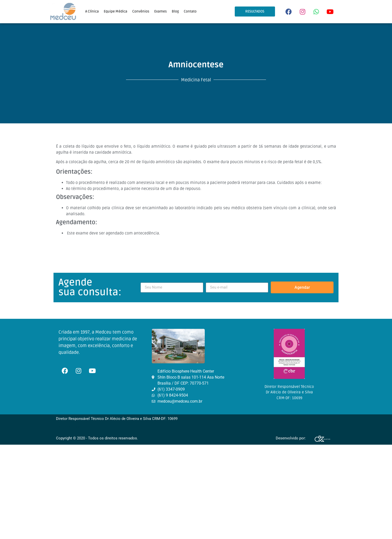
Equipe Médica (115, 11)
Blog (175, 11)
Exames (160, 11)
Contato (190, 11)
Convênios (141, 11)
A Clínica (92, 11)
